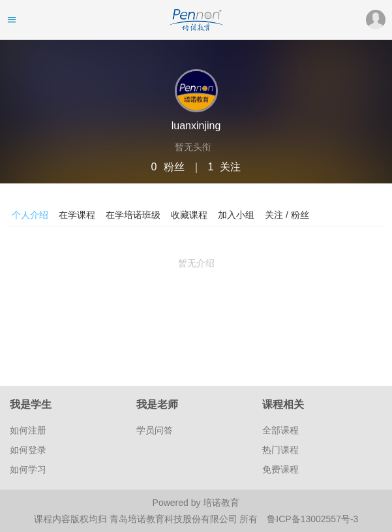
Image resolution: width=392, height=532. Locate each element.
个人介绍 (30, 215)
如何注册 (28, 430)
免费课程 (280, 469)
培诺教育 (221, 503)
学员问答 (155, 430)
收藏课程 (189, 215)
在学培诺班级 (133, 215)
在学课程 (77, 215)
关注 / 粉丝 (287, 215)
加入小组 (236, 215)
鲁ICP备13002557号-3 (312, 519)
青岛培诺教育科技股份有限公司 (175, 519)
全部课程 (280, 430)
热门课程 (280, 450)
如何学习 (28, 469)
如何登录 (28, 450)
